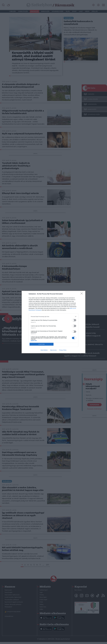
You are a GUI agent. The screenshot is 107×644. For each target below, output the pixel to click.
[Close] (82, 294)
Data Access (53, 350)
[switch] (74, 320)
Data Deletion (44, 350)
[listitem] (53, 317)
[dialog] (53, 322)
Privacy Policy (63, 350)
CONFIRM (42, 344)
